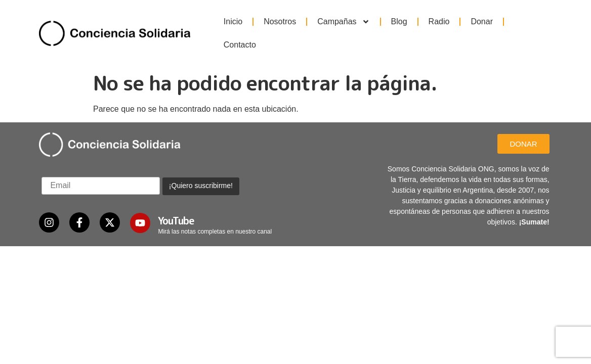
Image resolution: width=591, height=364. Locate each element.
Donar (482, 21)
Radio (439, 21)
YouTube (176, 199)
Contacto (240, 45)
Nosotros (280, 21)
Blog (399, 21)
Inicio (233, 21)
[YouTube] (140, 202)
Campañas (343, 22)
